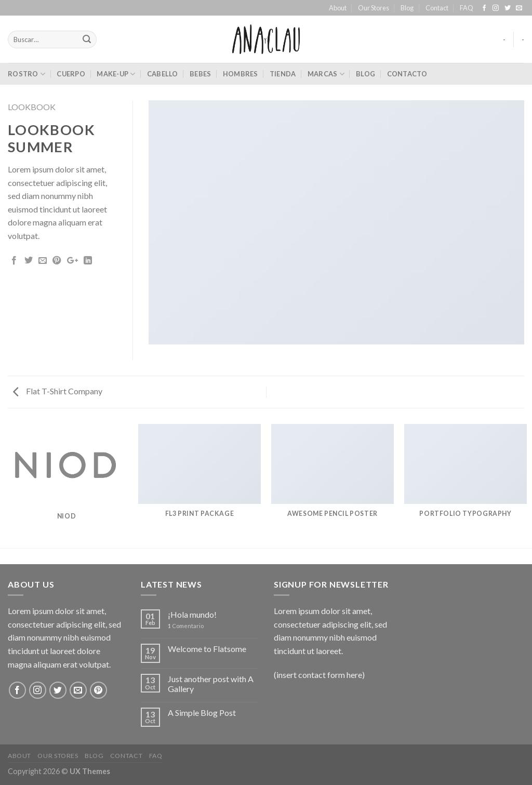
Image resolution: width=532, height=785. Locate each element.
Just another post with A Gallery (211, 684)
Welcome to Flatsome (207, 649)
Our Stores (374, 8)
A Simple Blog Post (202, 713)
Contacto (407, 74)
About (338, 8)
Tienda (283, 74)
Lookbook (32, 107)
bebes (200, 74)
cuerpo (71, 74)
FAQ (467, 8)
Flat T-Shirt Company (58, 391)
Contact (437, 8)
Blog (407, 8)
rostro (26, 74)
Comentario (186, 626)
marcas (326, 74)
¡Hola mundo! (192, 614)
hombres (241, 74)
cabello (163, 74)
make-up (116, 74)
